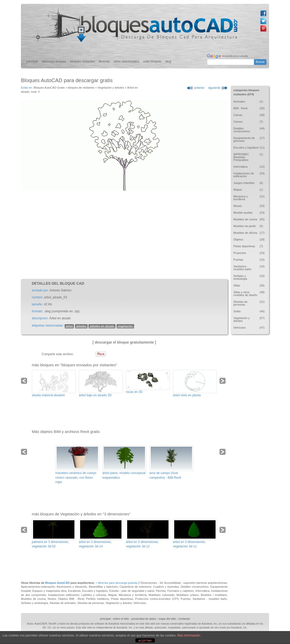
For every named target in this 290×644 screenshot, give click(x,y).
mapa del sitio (167, 619)
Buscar (260, 62)
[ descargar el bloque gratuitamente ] (124, 342)
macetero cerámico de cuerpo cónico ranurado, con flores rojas (76, 477)
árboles (81, 326)
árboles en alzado (102, 326)
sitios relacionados (127, 61)
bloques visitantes (82, 61)
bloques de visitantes (81, 88)
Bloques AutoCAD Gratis (49, 88)
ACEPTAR (145, 641)
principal (32, 61)
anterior (196, 88)
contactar (184, 619)
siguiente (218, 88)
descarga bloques (54, 61)
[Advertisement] (124, 235)
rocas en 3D (134, 392)
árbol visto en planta (187, 395)
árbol (69, 326)
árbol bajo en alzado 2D (95, 395)
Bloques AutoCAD (58, 583)
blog (168, 61)
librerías (104, 61)
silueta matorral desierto (48, 395)
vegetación (125, 326)
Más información (189, 635)
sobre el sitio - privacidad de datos (135, 619)
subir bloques (152, 61)
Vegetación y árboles (111, 88)
